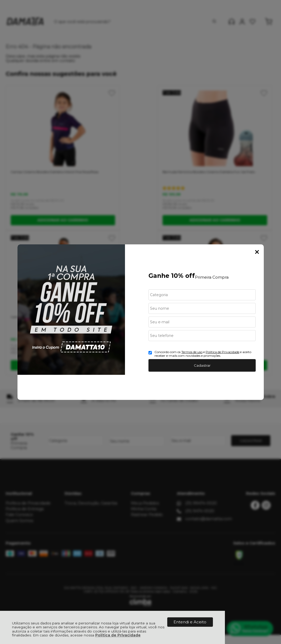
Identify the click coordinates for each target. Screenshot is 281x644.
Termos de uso (192, 352)
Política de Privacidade (118, 635)
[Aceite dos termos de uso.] (150, 353)
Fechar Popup (257, 252)
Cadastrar (202, 365)
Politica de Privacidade (222, 352)
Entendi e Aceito (190, 622)
